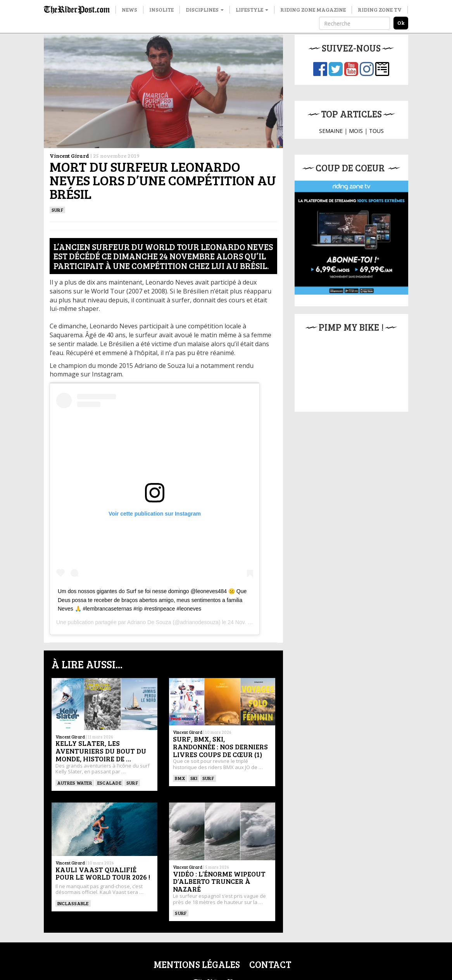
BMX (180, 778)
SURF (57, 210)
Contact (270, 964)
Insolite (161, 9)
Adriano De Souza (149, 622)
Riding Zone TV (380, 9)
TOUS (376, 131)
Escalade (109, 783)
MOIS (356, 131)
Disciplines (205, 9)
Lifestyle (252, 9)
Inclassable (73, 903)
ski (194, 778)
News (129, 9)
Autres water (75, 783)
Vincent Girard (69, 156)
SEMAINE (331, 131)
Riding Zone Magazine (313, 9)
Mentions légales (197, 964)
